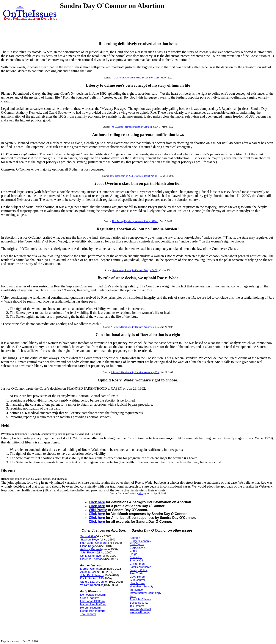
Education (136, 557)
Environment (137, 564)
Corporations (138, 548)
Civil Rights (137, 544)
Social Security (139, 603)
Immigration (137, 590)
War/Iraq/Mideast (140, 609)
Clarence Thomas (91, 559)
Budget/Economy (140, 541)
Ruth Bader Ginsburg (93, 543)
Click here (97, 502)
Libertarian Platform (92, 601)
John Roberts (89, 552)
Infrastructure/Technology (145, 593)
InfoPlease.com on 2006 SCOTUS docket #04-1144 (135, 176)
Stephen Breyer (90, 540)
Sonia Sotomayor (91, 556)
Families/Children (140, 567)
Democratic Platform (93, 595)
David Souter (88, 578)
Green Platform (90, 598)
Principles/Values (140, 599)
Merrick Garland (90, 569)
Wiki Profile (98, 510)
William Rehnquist (91, 585)
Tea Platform (88, 614)
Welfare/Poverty (140, 612)
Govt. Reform (138, 577)
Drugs (133, 554)
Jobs (133, 596)
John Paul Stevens (92, 575)
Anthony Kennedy (91, 549)
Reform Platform (90, 608)
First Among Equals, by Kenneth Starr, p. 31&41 (135, 221)
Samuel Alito (88, 536)
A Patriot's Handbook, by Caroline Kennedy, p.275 (135, 327)
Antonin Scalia (89, 572)
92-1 (141, 493)
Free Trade (136, 573)
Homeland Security (141, 586)
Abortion (135, 538)
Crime (133, 551)
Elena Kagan (88, 546)
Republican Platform (93, 611)
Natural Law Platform (93, 604)
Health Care (137, 583)
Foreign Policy (138, 570)
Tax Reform (137, 606)
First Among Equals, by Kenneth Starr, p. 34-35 (135, 270)
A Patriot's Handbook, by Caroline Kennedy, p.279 (135, 372)
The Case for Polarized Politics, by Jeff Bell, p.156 (135, 78)
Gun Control (137, 580)
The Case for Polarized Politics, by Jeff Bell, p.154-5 (135, 127)
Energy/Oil (136, 560)
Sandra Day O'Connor (94, 582)
